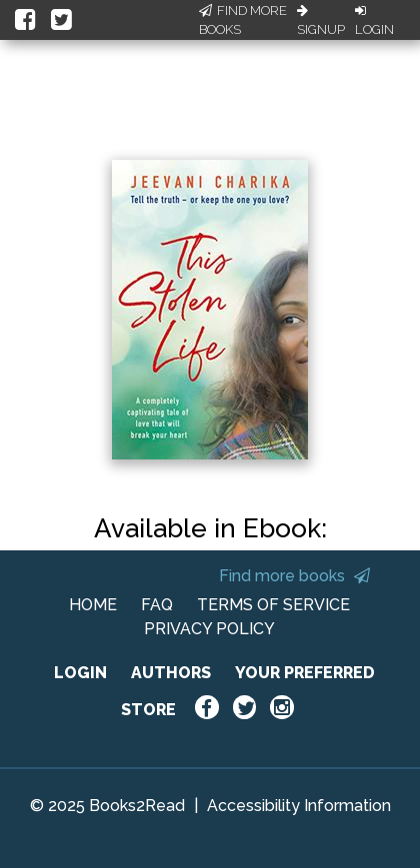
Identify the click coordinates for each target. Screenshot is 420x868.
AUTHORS (171, 673)
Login (374, 21)
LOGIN (80, 673)
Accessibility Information (299, 806)
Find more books (294, 576)
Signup (321, 21)
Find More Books (243, 20)
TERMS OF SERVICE (273, 605)
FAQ (157, 605)
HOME (93, 605)
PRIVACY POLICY (209, 629)
